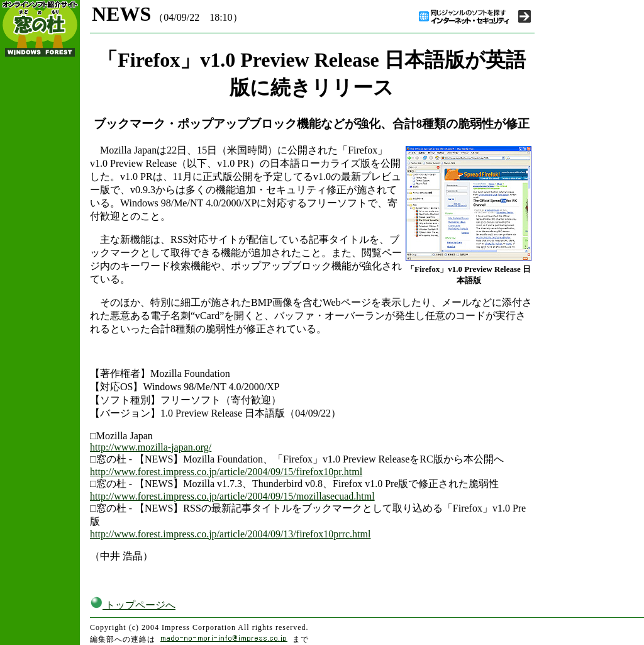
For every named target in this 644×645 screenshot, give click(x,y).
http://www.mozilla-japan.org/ (151, 447)
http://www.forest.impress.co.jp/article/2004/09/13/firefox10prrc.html (230, 534)
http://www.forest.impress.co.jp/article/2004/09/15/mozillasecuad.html (232, 496)
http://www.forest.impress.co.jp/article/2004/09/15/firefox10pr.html (226, 472)
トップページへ (133, 605)
